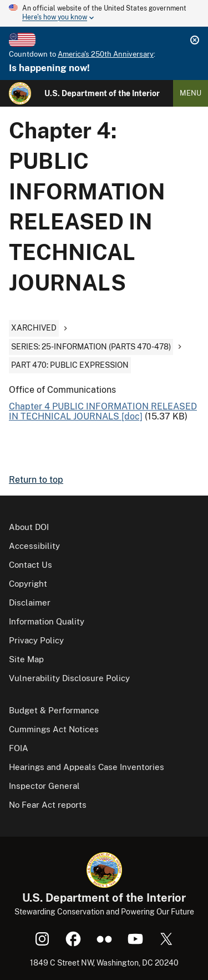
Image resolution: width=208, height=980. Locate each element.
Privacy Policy (36, 640)
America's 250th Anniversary (106, 54)
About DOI (29, 527)
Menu (191, 93)
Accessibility (34, 546)
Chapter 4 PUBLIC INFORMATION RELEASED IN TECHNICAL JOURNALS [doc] (103, 411)
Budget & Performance (54, 710)
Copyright (28, 584)
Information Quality (47, 621)
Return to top (36, 480)
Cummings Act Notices (54, 729)
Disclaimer (30, 602)
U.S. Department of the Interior (102, 93)
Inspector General (44, 786)
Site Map (26, 659)
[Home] (20, 93)
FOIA (19, 748)
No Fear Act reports (48, 805)
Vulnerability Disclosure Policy (69, 678)
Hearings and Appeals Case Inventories (87, 767)
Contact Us (31, 565)
